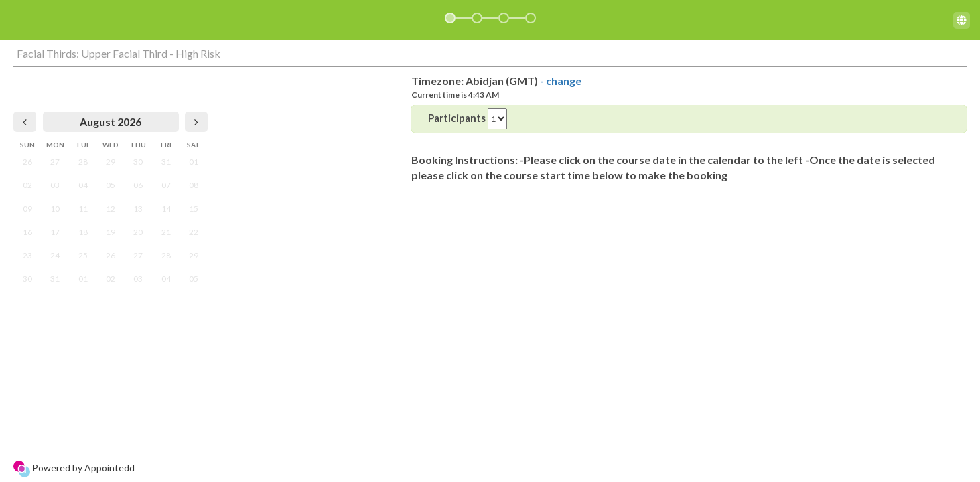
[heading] (111, 122)
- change (561, 81)
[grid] (111, 201)
